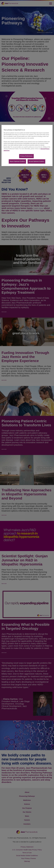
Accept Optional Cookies (36, 161)
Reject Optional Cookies (17, 161)
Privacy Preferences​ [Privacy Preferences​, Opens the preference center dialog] (26, 156)
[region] (27, 145)
